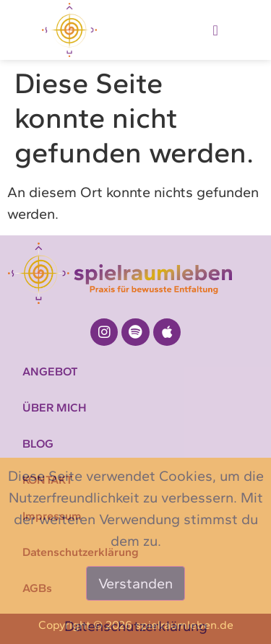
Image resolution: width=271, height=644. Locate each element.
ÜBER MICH (55, 408)
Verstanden (135, 583)
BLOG (38, 444)
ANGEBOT (50, 371)
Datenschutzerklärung (136, 626)
